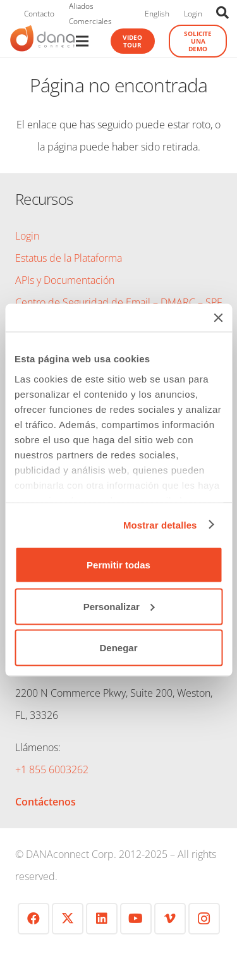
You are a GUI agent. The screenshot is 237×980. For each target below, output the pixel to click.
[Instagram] (204, 919)
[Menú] (82, 41)
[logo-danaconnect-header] (42, 41)
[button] (222, 13)
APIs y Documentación (65, 280)
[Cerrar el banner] (218, 318)
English (157, 14)
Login (193, 14)
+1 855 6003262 (52, 769)
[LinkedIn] (102, 919)
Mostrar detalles (160, 524)
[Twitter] (68, 919)
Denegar (118, 648)
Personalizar (119, 606)
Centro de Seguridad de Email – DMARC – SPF (118, 302)
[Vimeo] (170, 919)
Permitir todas (118, 565)
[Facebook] (33, 919)
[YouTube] (136, 919)
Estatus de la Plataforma (69, 258)
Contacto (39, 14)
